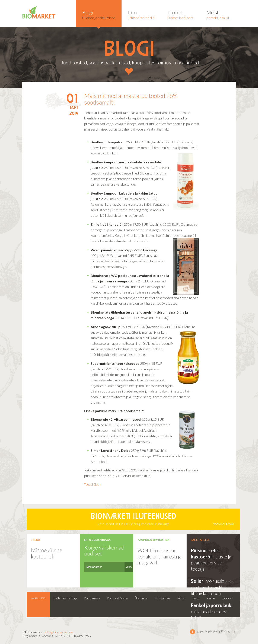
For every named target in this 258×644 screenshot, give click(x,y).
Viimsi (181, 598)
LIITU (129, 567)
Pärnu (211, 598)
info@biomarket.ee (59, 632)
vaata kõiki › (228, 582)
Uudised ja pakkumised (99, 14)
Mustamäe (162, 598)
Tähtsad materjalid (141, 14)
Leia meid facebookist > (193, 632)
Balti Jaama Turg (65, 598)
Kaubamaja (92, 598)
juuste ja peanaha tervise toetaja (211, 563)
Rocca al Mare (117, 598)
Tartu (196, 598)
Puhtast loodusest (180, 14)
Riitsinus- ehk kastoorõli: (205, 554)
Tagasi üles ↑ (93, 484)
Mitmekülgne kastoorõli (47, 553)
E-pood (227, 598)
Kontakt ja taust (218, 14)
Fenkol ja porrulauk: (212, 605)
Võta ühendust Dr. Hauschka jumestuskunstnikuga (133, 519)
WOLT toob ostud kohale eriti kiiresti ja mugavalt (160, 556)
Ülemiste (141, 598)
